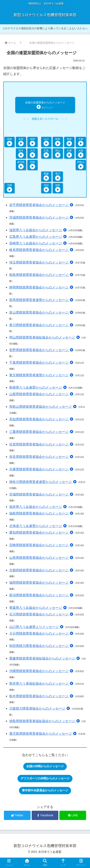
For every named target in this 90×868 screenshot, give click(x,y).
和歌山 (81, 165)
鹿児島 (21, 165)
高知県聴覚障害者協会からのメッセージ (41, 419)
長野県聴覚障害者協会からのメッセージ (41, 350)
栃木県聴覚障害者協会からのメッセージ (41, 696)
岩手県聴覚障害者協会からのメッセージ (41, 205)
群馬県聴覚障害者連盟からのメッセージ (41, 300)
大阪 (81, 153)
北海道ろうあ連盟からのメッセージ (38, 526)
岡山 (58, 153)
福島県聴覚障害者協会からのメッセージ (41, 513)
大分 (33, 153)
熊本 (21, 153)
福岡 (33, 142)
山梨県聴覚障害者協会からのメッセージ (41, 394)
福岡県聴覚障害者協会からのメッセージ (41, 583)
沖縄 (10, 188)
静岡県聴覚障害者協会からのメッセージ (41, 287)
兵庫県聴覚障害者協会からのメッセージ (41, 469)
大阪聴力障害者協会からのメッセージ (40, 708)
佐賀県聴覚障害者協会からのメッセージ (41, 444)
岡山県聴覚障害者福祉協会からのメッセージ (45, 337)
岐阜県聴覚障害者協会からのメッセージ (41, 250)
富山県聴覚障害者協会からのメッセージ (41, 312)
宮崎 (33, 165)
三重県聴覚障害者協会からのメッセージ (41, 432)
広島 (46, 153)
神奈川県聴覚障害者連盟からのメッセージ (43, 482)
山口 (46, 142)
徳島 (58, 188)
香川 (58, 176)
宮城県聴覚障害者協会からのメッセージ (41, 494)
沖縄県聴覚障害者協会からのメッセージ (41, 671)
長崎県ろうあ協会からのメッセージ (38, 243)
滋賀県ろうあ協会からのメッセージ (38, 230)
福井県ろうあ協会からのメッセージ (38, 507)
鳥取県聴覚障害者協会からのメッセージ (41, 275)
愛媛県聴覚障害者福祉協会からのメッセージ (45, 658)
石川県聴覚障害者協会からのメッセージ (41, 614)
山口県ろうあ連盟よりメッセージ (36, 627)
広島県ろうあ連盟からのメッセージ (38, 237)
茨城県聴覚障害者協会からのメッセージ (41, 217)
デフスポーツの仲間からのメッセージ (45, 778)
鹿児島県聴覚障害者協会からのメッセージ (43, 734)
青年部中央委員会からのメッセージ (45, 790)
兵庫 (69, 153)
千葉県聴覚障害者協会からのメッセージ (41, 363)
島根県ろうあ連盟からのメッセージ (38, 387)
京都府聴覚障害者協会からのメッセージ (41, 570)
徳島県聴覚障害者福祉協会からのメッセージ (45, 721)
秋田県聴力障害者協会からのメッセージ (41, 646)
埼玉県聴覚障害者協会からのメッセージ (41, 262)
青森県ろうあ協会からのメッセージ (38, 608)
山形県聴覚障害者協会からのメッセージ (41, 558)
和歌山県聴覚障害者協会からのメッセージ (43, 407)
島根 (58, 142)
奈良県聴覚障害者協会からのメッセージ (41, 457)
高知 (46, 188)
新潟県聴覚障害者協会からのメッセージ (41, 595)
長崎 (10, 142)
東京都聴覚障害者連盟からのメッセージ (41, 375)
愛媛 (46, 176)
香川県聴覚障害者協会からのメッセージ (41, 325)
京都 (81, 142)
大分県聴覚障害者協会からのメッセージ (41, 633)
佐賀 (21, 142)
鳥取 (69, 142)
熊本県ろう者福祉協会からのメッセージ (41, 684)
